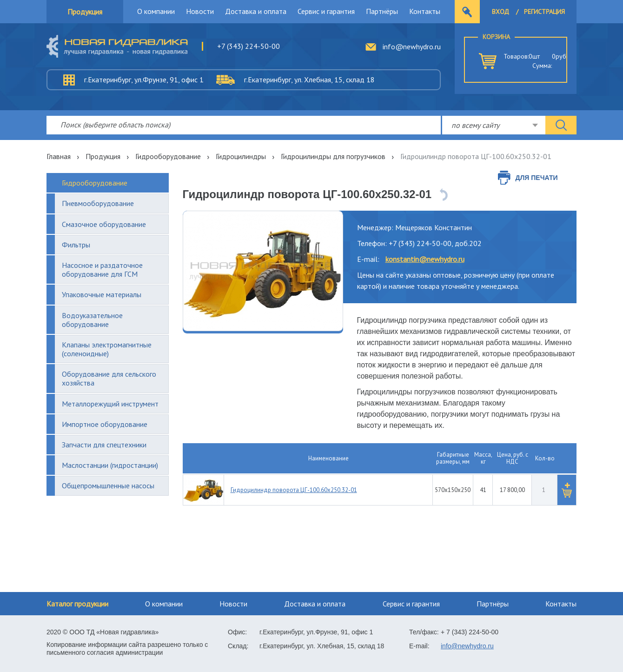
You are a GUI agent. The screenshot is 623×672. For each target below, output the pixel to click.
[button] (567, 490)
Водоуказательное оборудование (92, 320)
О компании (156, 11)
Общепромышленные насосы (108, 486)
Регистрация (544, 12)
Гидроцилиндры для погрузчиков (333, 156)
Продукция (85, 12)
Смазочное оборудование (104, 224)
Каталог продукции (77, 604)
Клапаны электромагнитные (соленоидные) (107, 349)
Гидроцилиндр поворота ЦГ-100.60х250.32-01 (294, 490)
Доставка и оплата (256, 11)
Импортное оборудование (105, 424)
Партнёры (382, 11)
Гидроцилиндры (241, 156)
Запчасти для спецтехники (104, 445)
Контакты (425, 11)
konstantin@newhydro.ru (425, 259)
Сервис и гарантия (326, 11)
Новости (200, 11)
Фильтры (76, 245)
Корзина (496, 37)
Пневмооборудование (98, 203)
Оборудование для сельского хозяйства (109, 378)
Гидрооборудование (168, 156)
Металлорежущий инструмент (110, 404)
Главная (59, 156)
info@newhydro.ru (412, 47)
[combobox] (494, 125)
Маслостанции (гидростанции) (110, 465)
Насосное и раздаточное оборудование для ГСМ (102, 269)
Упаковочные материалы (102, 294)
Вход (500, 12)
